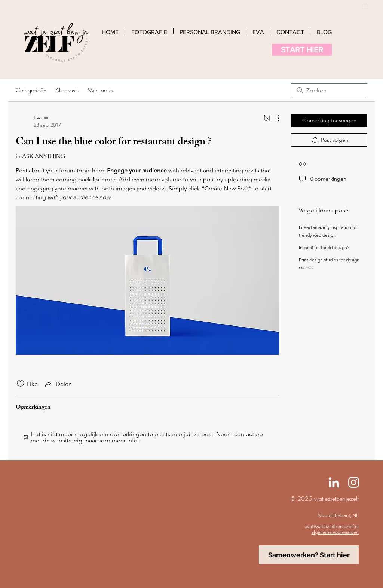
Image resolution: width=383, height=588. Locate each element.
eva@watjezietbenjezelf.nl (332, 526)
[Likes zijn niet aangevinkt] (21, 384)
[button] (365, 5)
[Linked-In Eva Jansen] (334, 482)
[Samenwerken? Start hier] (309, 555)
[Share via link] (58, 384)
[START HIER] (302, 50)
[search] (329, 90)
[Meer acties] (275, 118)
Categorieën (31, 90)
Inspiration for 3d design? (324, 247)
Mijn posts (100, 90)
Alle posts (67, 90)
